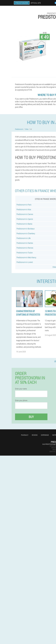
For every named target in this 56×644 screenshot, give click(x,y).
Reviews (35, 435)
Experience (45, 435)
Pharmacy (25, 435)
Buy (31, 417)
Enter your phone (21, 400)
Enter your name (21, 389)
